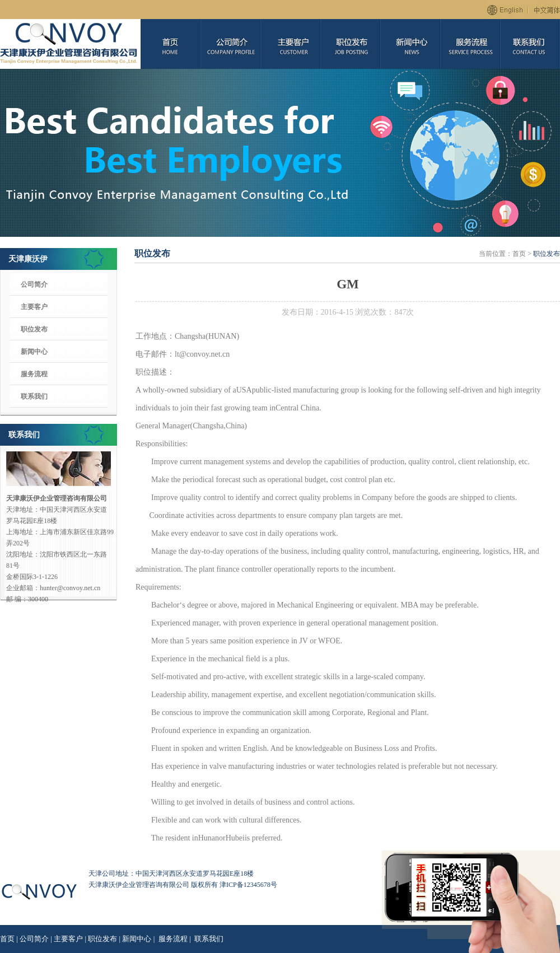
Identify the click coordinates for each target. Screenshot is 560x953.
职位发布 (34, 329)
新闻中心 (34, 352)
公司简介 (34, 284)
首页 (7, 939)
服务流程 (34, 374)
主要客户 (34, 307)
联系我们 (34, 396)
